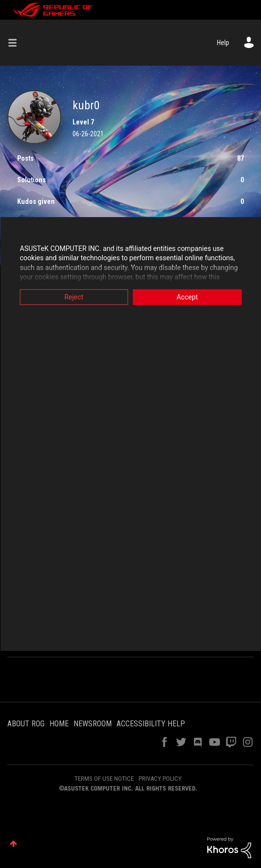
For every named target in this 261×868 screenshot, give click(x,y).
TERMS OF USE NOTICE (104, 779)
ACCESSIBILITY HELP (151, 724)
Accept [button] (187, 297)
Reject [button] (74, 297)
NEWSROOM (93, 724)
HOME (59, 724)
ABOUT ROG (26, 724)
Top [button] (13, 844)
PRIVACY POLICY (160, 779)
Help (223, 43)
